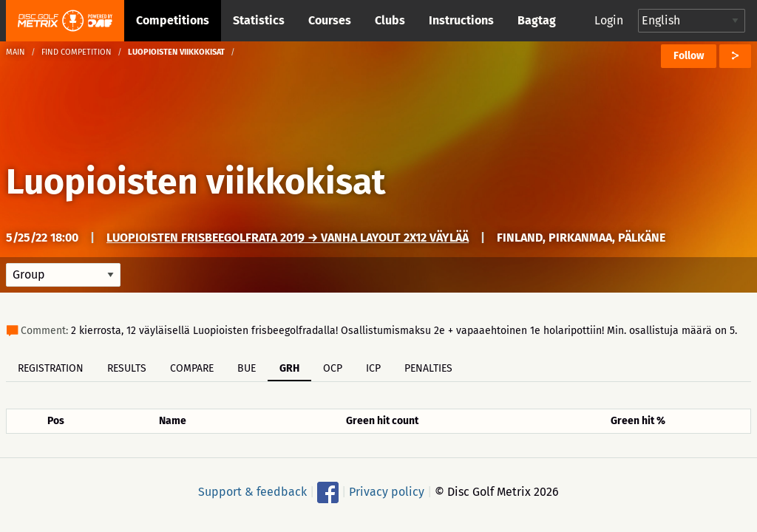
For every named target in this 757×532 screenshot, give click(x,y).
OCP (333, 368)
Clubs (390, 20)
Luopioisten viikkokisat (196, 182)
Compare (192, 368)
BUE (247, 368)
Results (127, 368)
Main (16, 52)
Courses (330, 20)
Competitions (173, 20)
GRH (289, 368)
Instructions (461, 20)
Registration (51, 368)
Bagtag (537, 20)
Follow (689, 56)
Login (609, 20)
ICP (373, 368)
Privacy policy (387, 492)
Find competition (77, 52)
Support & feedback (252, 492)
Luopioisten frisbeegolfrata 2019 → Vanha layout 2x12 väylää (288, 238)
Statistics (259, 20)
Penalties (428, 368)
